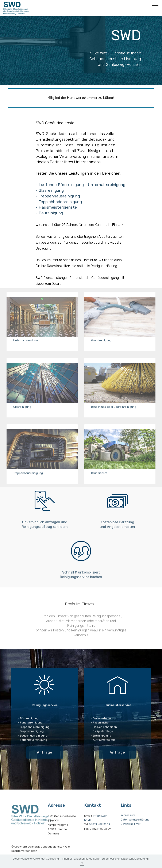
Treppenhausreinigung (28, 477)
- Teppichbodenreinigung (59, 206)
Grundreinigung (101, 344)
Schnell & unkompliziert (81, 582)
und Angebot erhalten (117, 537)
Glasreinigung (22, 410)
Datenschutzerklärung (135, 827)
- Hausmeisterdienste (56, 212)
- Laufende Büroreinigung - (62, 189)
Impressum (128, 823)
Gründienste (99, 477)
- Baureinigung (50, 218)
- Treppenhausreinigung (58, 200)
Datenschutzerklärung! (135, 864)
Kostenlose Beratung (117, 532)
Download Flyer (131, 832)
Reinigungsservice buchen (81, 587)
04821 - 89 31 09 (100, 835)
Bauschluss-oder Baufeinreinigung (114, 410)
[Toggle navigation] (155, 7)
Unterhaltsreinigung (107, 189)
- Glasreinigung (50, 195)
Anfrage (45, 760)
